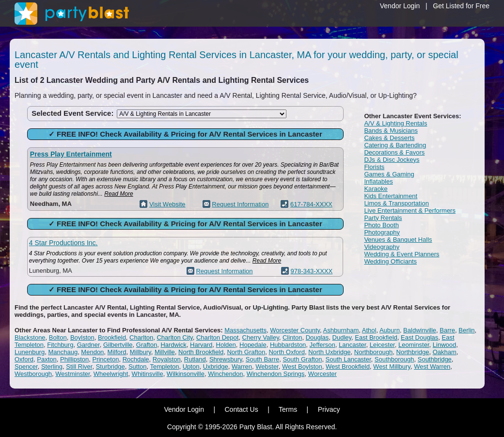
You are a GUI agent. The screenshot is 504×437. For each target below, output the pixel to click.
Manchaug (63, 352)
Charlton (141, 337)
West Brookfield (348, 367)
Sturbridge (110, 367)
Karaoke (376, 189)
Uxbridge (216, 367)
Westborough (33, 374)
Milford (117, 352)
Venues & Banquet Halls (398, 240)
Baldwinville (420, 330)
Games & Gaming (389, 174)
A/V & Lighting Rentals (395, 123)
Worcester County (295, 330)
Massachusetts (245, 330)
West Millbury (392, 367)
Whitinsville (148, 374)
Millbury (141, 352)
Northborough (374, 352)
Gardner (88, 345)
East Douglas (419, 337)
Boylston (82, 337)
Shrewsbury (226, 359)
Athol (369, 330)
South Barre (262, 359)
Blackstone (30, 337)
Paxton (47, 359)
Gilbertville (118, 345)
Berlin (466, 330)
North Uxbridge (329, 352)
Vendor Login (400, 6)
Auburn (390, 330)
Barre (447, 330)
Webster (267, 367)
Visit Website (167, 204)
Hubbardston (288, 345)
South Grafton (302, 359)
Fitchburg (60, 345)
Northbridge (413, 352)
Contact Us (241, 409)
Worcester (323, 374)
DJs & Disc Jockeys (392, 160)
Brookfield (112, 337)
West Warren (432, 367)
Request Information (240, 204)
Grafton (147, 345)
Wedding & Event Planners (402, 254)
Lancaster (352, 345)
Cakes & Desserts (389, 138)
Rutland (195, 359)
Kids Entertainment (391, 196)
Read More (118, 194)
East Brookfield (376, 337)
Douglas (317, 337)
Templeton (164, 367)
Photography (382, 232)
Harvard (201, 345)
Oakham (445, 352)
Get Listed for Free (461, 6)
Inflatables (378, 181)
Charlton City (174, 337)
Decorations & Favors (394, 152)
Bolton (58, 337)
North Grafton (246, 352)
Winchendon (225, 374)
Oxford (24, 359)
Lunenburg (30, 352)
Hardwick (173, 345)
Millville (165, 352)
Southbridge (435, 359)
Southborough (394, 359)
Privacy (329, 409)
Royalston (167, 359)
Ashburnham (341, 330)
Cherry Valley (261, 337)
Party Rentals (383, 218)
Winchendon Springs (276, 374)
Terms (288, 409)
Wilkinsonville (186, 374)
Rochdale (136, 359)
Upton (191, 367)
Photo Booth (381, 225)
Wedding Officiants (390, 261)
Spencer (26, 367)
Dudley (342, 337)
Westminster (72, 374)
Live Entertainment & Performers (410, 211)
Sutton (138, 367)
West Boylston (302, 367)
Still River (79, 367)
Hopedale (253, 345)
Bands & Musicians (391, 131)
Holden (226, 345)
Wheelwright (111, 374)
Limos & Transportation (396, 203)
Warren (242, 367)
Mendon (92, 352)
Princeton (105, 359)
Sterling (52, 367)
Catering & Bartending (395, 145)
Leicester (382, 345)
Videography (382, 247)
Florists (374, 167)
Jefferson (323, 345)
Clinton (292, 337)
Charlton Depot (217, 337)
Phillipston (74, 359)
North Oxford (286, 352)
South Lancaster (348, 359)
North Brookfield (201, 352)
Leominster (414, 345)
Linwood (444, 345)
